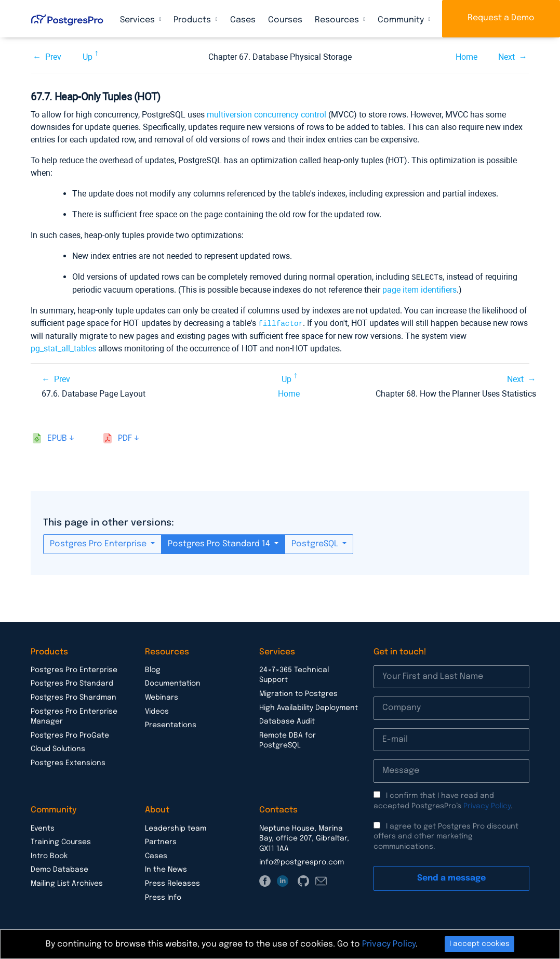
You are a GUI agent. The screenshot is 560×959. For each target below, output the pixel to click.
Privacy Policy (487, 805)
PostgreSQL (316, 543)
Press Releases (172, 883)
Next (506, 57)
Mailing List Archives (67, 883)
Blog (153, 669)
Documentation (173, 682)
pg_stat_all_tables (63, 347)
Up (88, 57)
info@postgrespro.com (302, 861)
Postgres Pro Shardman (74, 697)
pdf (125, 437)
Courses (285, 20)
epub (57, 437)
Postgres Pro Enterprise (99, 543)
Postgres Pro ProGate (70, 734)
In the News (166, 869)
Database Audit (287, 720)
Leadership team (176, 827)
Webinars (162, 697)
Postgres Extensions (68, 762)
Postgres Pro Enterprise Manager (74, 716)
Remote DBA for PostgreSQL (288, 740)
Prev (53, 57)
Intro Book (49, 855)
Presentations (171, 724)
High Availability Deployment (309, 707)
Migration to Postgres (298, 693)
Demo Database (59, 869)
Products (193, 20)
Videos (157, 711)
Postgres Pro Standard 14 (220, 543)
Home (466, 57)
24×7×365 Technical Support (294, 674)
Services (138, 20)
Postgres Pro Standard (72, 682)
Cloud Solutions (58, 748)
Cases (243, 20)
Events (43, 827)
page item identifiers (419, 289)
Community (402, 20)
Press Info (163, 897)
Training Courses (61, 841)
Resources (338, 20)
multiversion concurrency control (266, 115)
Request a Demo (501, 18)
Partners (161, 841)
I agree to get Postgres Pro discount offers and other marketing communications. (446, 836)
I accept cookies (479, 944)
